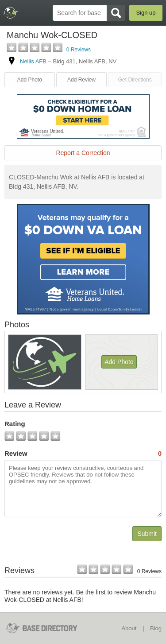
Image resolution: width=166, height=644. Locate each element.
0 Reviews (79, 50)
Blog (156, 628)
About (129, 628)
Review (83, 454)
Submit (147, 534)
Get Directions (135, 80)
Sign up (146, 13)
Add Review (81, 80)
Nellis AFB (33, 61)
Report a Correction (83, 153)
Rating (15, 424)
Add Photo (30, 80)
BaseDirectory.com (11, 13)
